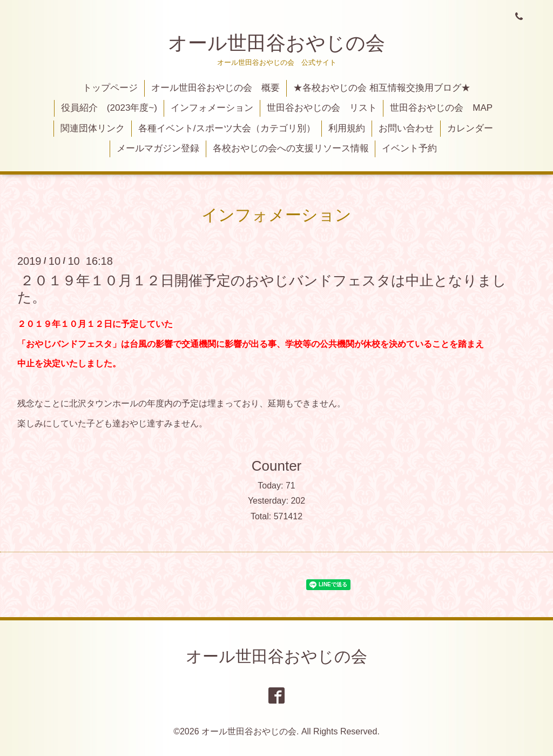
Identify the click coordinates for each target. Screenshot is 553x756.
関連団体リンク (93, 128)
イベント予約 (409, 148)
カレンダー (470, 128)
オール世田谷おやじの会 (276, 43)
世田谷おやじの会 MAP (441, 108)
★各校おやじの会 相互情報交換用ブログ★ (382, 88)
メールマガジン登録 (158, 148)
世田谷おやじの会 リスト (322, 108)
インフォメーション (212, 108)
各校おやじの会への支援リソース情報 (291, 148)
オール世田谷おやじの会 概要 (215, 88)
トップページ (110, 88)
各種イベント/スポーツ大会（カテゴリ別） (227, 128)
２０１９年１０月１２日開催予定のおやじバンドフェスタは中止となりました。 (262, 288)
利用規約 (347, 128)
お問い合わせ (406, 128)
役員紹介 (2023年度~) (109, 108)
